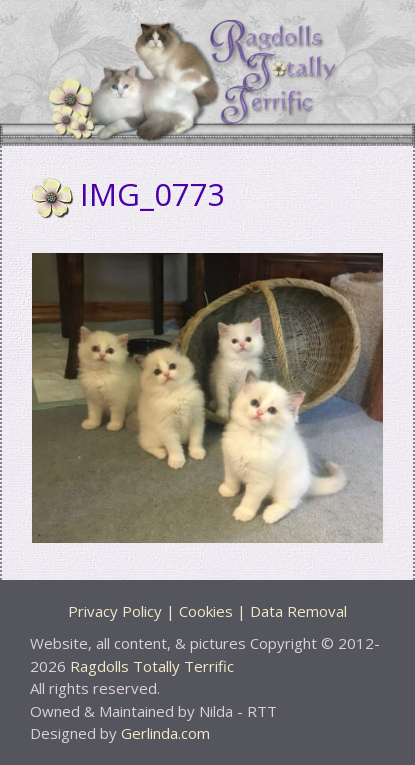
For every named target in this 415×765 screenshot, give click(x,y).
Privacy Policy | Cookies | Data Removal (207, 611)
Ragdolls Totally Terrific (152, 666)
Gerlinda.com (165, 733)
